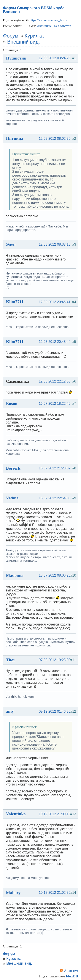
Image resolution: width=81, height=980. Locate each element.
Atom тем (71, 971)
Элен (11, 244)
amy (10, 711)
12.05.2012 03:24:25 (55, 58)
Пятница (15, 138)
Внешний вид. (23, 42)
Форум (11, 36)
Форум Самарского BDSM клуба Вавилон (34, 10)
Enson (12, 403)
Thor (11, 660)
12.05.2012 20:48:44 (55, 342)
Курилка (34, 36)
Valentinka (16, 814)
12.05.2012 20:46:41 (55, 302)
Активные (44, 26)
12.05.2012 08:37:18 (55, 244)
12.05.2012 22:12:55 (55, 381)
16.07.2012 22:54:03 (55, 498)
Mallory (13, 892)
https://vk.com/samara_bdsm (48, 20)
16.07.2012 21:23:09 (55, 468)
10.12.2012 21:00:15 (55, 814)
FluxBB (72, 976)
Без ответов (63, 26)
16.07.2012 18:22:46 (55, 404)
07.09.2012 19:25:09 (55, 660)
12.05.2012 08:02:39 (55, 139)
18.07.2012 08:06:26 (55, 575)
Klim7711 (15, 302)
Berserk (13, 468)
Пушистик (16, 58)
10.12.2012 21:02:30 (55, 893)
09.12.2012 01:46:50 (55, 711)
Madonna (15, 575)
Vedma (12, 498)
